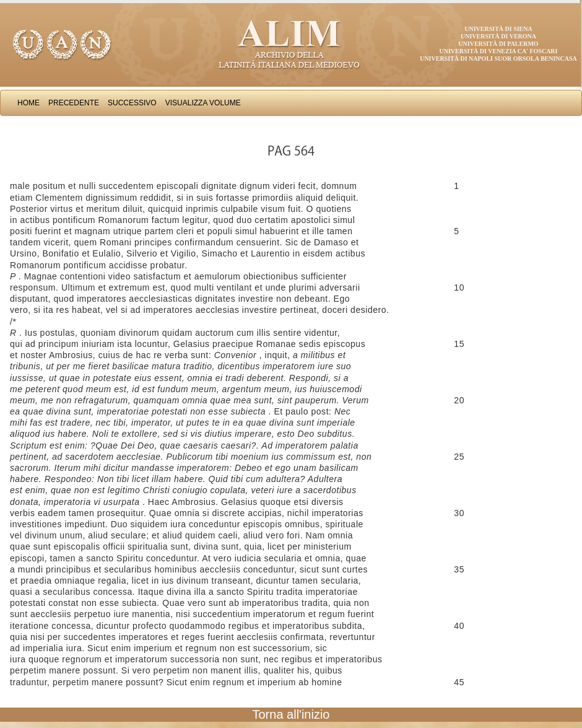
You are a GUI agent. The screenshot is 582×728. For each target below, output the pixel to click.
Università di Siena (498, 29)
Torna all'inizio (291, 714)
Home (28, 103)
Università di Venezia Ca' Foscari (499, 51)
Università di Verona (498, 36)
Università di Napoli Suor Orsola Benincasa (498, 59)
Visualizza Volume (203, 103)
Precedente (74, 103)
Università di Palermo (498, 44)
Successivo (132, 103)
